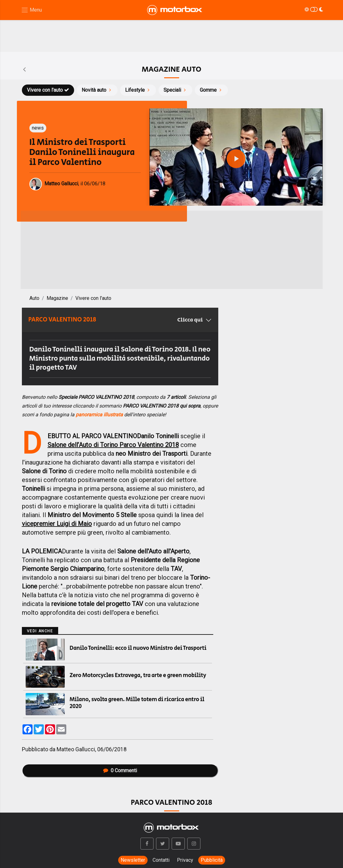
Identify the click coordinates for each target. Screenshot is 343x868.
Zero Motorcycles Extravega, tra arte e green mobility (138, 675)
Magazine (57, 298)
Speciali (175, 90)
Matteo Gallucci (76, 749)
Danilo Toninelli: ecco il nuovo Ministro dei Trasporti (138, 648)
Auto (34, 298)
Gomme (211, 90)
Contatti (161, 860)
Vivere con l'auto (48, 90)
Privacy (185, 860)
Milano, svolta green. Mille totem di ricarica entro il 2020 (137, 703)
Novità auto (97, 90)
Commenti (120, 770)
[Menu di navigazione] (31, 10)
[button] (147, 844)
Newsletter (133, 860)
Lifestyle (138, 90)
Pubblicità (212, 860)
